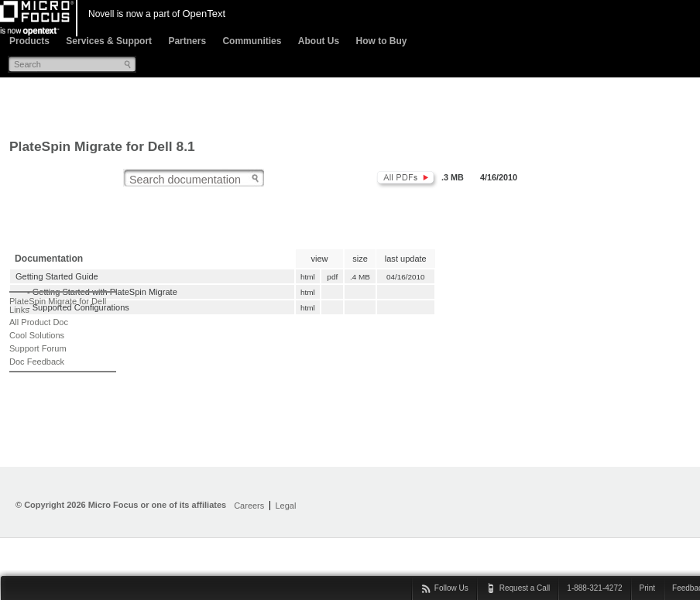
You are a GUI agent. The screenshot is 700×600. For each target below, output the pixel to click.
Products (29, 41)
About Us (319, 41)
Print (648, 588)
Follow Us (451, 588)
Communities (252, 41)
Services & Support (109, 41)
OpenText (204, 14)
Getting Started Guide (57, 276)
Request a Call (525, 588)
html (307, 277)
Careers (249, 506)
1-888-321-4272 (594, 588)
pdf (333, 277)
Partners (187, 41)
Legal (285, 506)
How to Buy (381, 41)
